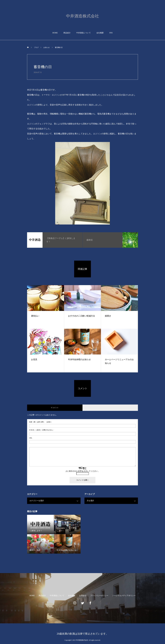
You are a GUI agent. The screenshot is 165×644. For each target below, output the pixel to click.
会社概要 (100, 33)
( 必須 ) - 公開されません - (41, 430)
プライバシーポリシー (99, 596)
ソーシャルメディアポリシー (124, 596)
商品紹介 (67, 33)
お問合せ (83, 596)
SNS (111, 33)
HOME (55, 33)
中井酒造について (84, 33)
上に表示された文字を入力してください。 (82, 471)
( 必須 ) (40, 422)
